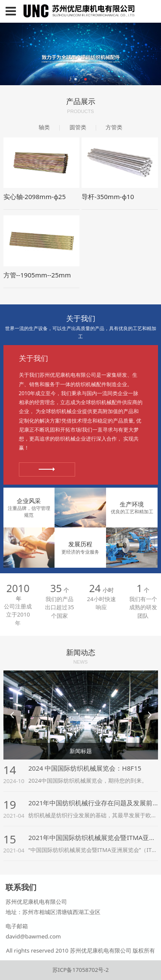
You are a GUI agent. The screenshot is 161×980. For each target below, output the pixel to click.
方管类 (114, 127)
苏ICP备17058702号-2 (80, 970)
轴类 (44, 127)
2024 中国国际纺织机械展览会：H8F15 (85, 768)
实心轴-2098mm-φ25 (35, 197)
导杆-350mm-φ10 (108, 197)
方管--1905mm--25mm (37, 275)
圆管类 (78, 127)
